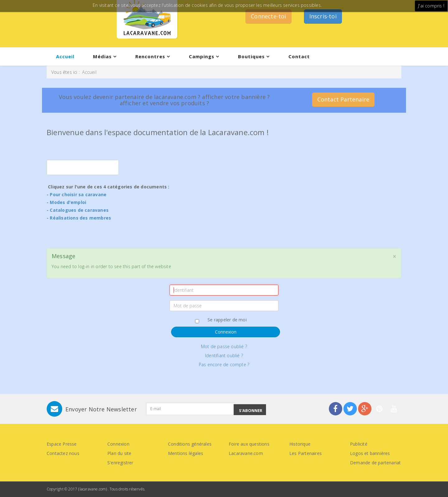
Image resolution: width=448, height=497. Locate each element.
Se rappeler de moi (224, 320)
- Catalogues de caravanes (78, 210)
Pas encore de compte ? (224, 364)
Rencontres (150, 56)
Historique (300, 444)
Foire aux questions (249, 444)
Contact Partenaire (343, 99)
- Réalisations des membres (79, 218)
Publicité (359, 444)
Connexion (226, 332)
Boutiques (251, 56)
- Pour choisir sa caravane (77, 194)
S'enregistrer (120, 463)
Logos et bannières (370, 453)
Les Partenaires (306, 453)
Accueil (65, 56)
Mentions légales (186, 453)
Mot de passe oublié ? (224, 346)
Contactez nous (63, 453)
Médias (102, 56)
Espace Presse (62, 444)
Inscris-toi (323, 16)
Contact (299, 56)
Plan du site (119, 453)
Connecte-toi (268, 16)
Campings (202, 56)
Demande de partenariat (375, 463)
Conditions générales (190, 444)
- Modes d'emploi (66, 202)
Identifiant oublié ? (224, 355)
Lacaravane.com (246, 453)
